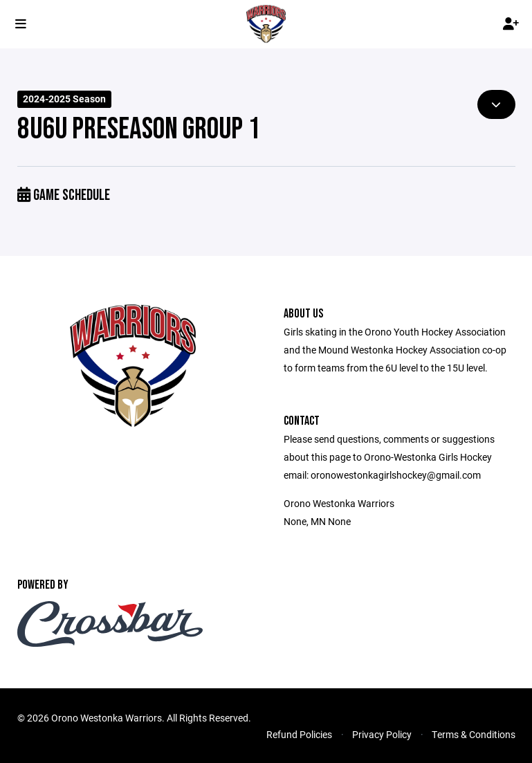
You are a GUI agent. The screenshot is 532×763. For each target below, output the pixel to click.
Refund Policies (299, 734)
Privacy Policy (382, 734)
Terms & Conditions (474, 734)
